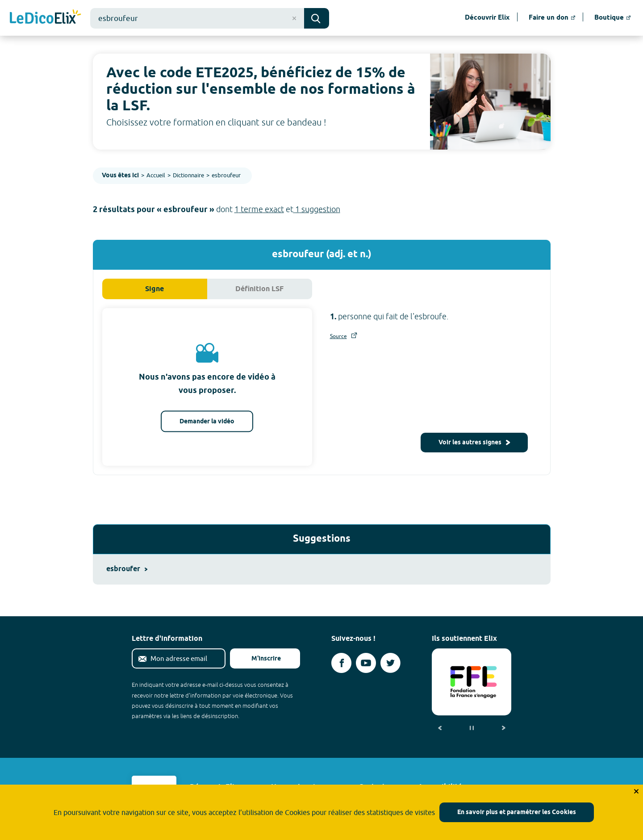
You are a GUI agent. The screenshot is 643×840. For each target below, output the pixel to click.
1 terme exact (259, 209)
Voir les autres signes (474, 443)
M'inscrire (259, 659)
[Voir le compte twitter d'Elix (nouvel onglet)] (390, 663)
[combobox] (197, 18)
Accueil (156, 175)
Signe (154, 289)
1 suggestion (317, 209)
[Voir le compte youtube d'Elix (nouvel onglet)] (366, 663)
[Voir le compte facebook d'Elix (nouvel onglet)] (341, 663)
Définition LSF (259, 289)
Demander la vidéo (207, 422)
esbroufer (127, 569)
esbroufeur (226, 175)
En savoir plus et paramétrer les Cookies (517, 813)
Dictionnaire (188, 175)
